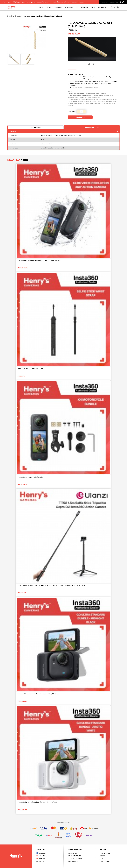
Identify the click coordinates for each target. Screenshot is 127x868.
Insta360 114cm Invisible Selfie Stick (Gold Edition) (43, 16)
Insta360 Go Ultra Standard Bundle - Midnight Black (38, 694)
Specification (36, 127)
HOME (10, 16)
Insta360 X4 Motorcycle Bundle (30, 477)
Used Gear (85, 7)
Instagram (41, 856)
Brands (93, 7)
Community (102, 7)
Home (41, 7)
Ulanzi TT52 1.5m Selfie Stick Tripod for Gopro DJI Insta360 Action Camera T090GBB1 (51, 586)
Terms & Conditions (75, 859)
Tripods (18, 16)
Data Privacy (73, 861)
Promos (48, 7)
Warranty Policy (74, 856)
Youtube (41, 859)
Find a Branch (105, 853)
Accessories (69, 7)
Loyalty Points (105, 861)
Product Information (91, 127)
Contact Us (72, 853)
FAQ (101, 859)
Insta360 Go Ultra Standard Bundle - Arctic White (37, 802)
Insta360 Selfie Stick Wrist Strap (30, 369)
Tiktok (40, 861)
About (102, 856)
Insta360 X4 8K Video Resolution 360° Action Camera (39, 260)
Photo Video (58, 7)
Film (77, 7)
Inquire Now (80, 117)
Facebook (41, 853)
